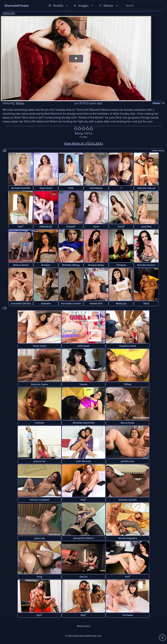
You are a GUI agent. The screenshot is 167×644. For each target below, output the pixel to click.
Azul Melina (96, 188)
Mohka (20, 103)
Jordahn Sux (128, 461)
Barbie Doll (96, 303)
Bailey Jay (121, 303)
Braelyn (46, 265)
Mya (40, 615)
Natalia (71, 226)
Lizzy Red (146, 226)
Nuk (83, 500)
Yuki (127, 576)
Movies (109, 6)
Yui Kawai (128, 615)
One (21, 226)
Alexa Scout (46, 188)
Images (84, 6)
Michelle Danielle (21, 188)
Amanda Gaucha (128, 500)
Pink (71, 188)
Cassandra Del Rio (21, 303)
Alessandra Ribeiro (83, 538)
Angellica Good (128, 346)
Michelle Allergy (71, 265)
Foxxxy (83, 384)
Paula (121, 226)
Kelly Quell (84, 346)
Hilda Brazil (46, 226)
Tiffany (127, 384)
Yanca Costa (39, 346)
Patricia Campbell (39, 500)
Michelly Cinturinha (84, 423)
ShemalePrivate (17, 5)
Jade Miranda (83, 461)
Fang (39, 577)
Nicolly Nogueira (128, 538)
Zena (96, 226)
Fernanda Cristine (71, 303)
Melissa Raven (21, 265)
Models (59, 6)
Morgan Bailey (96, 265)
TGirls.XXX (9, 13)
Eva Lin (83, 577)
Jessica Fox (40, 461)
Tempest (121, 265)
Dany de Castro (39, 384)
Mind (146, 303)
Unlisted (40, 423)
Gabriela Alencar (146, 188)
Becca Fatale (127, 423)
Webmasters (83, 626)
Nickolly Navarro (146, 265)
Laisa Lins (39, 538)
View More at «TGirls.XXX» (84, 143)
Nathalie (46, 303)
